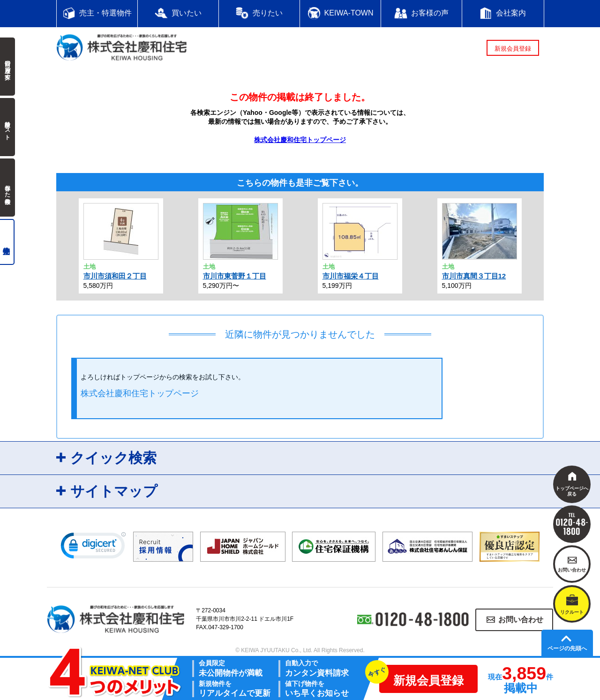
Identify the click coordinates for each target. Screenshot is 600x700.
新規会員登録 (513, 49)
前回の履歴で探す (7, 67)
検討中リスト (7, 127)
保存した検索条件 (7, 188)
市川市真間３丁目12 (474, 276)
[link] (93, 548)
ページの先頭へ (567, 648)
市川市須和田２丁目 (115, 276)
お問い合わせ (521, 620)
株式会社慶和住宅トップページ (300, 140)
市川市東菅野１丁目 (235, 276)
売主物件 (7, 242)
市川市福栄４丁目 (351, 276)
